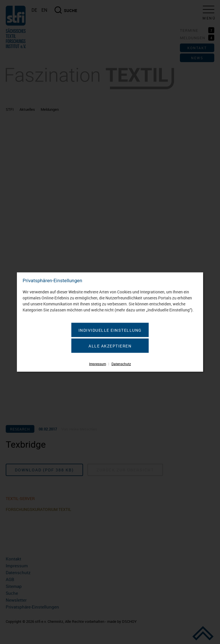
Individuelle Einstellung (110, 330)
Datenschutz (121, 364)
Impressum (98, 364)
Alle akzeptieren (110, 346)
